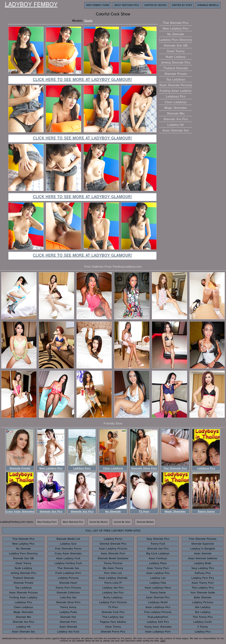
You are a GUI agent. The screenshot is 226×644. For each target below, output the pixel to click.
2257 (163, 641)
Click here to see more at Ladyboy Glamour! (82, 80)
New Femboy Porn (98, 5)
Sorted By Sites (182, 5)
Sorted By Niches (155, 5)
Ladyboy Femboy (31, 5)
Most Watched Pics (127, 5)
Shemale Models (208, 5)
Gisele (88, 21)
